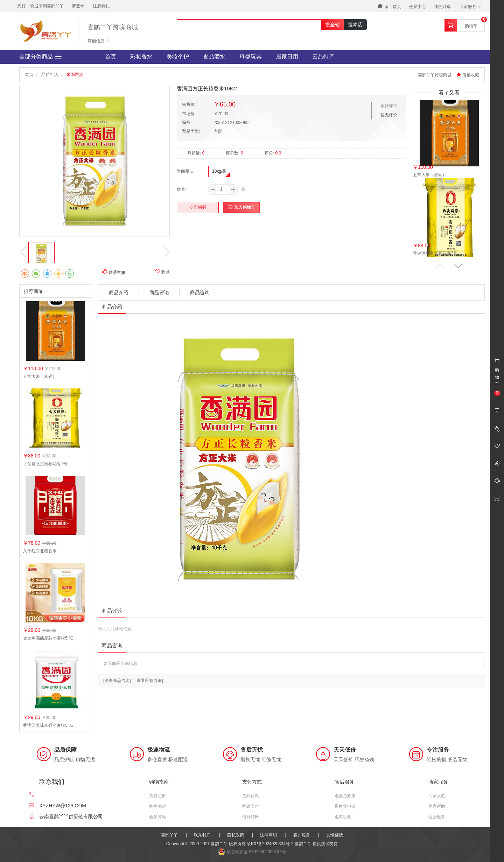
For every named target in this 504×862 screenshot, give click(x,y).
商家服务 (470, 7)
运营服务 (437, 817)
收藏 (163, 272)
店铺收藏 (468, 75)
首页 (111, 57)
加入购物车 (241, 207)
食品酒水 (214, 57)
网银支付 (251, 806)
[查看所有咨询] (149, 681)
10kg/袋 (219, 171)
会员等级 (157, 817)
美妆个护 (178, 57)
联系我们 (202, 835)
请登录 (78, 6)
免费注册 (157, 796)
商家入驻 (437, 796)
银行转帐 (251, 817)
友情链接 (335, 835)
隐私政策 (236, 835)
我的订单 (442, 7)
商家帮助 (437, 806)
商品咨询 (200, 292)
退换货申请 (345, 806)
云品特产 (323, 57)
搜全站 (332, 25)
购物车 (471, 26)
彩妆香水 (141, 57)
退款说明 (343, 817)
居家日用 (287, 57)
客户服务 (302, 835)
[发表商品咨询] (117, 681)
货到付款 (251, 796)
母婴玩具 (251, 57)
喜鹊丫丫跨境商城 (113, 27)
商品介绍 (119, 292)
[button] (458, 266)
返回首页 (389, 6)
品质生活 (50, 75)
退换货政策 (345, 796)
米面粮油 (75, 75)
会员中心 (418, 7)
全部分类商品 (40, 57)
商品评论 (159, 292)
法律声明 (268, 835)
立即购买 (198, 207)
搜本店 (355, 25)
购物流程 (157, 806)
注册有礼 (101, 6)
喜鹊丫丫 (169, 835)
